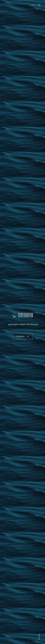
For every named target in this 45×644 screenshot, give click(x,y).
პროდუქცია (21, 336)
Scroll (39, 636)
